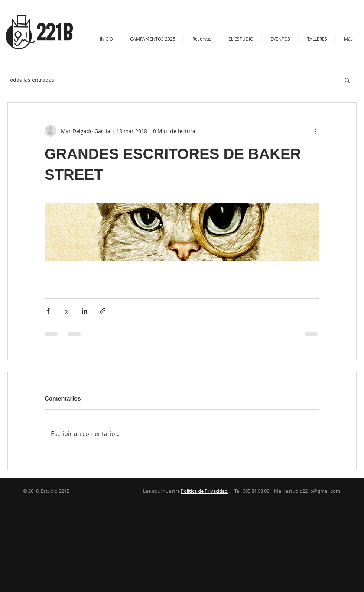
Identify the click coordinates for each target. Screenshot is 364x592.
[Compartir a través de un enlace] (103, 311)
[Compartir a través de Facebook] (48, 311)
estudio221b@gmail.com (313, 491)
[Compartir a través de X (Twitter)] (66, 311)
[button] (317, 39)
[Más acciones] (315, 131)
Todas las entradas (31, 80)
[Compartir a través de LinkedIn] (84, 311)
